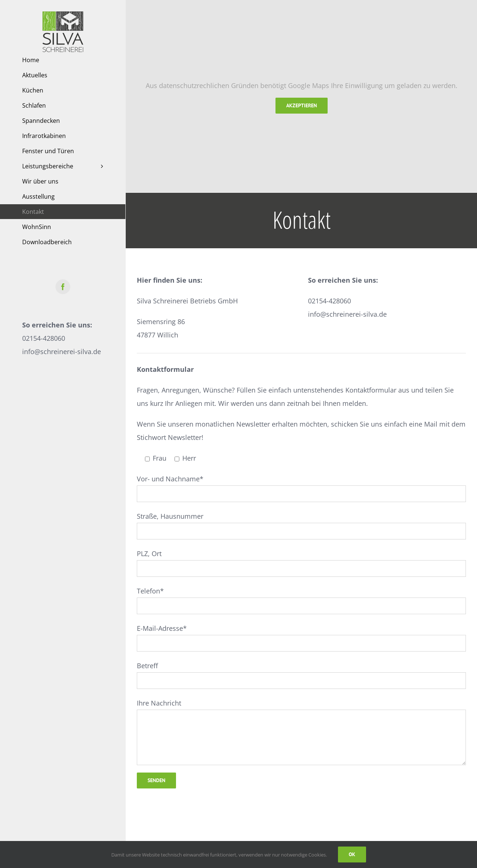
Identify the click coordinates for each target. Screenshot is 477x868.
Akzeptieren (302, 105)
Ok (352, 854)
